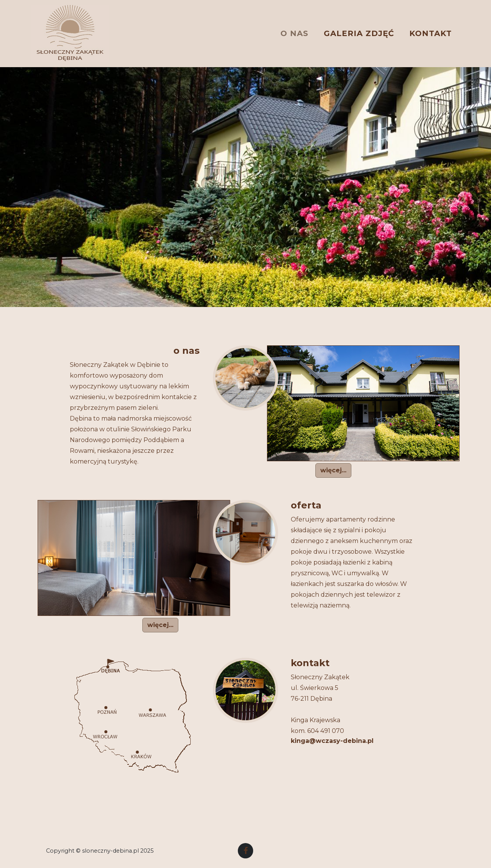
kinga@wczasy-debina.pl (332, 741)
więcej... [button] (333, 470)
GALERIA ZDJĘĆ (359, 31)
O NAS (294, 31)
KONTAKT (431, 31)
